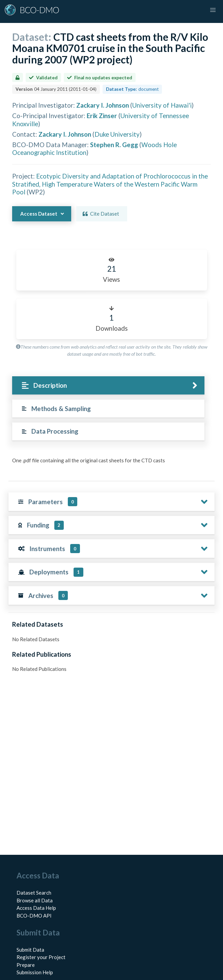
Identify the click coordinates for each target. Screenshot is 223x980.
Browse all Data (35, 900)
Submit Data (30, 950)
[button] (213, 10)
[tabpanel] (111, 463)
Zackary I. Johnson (103, 105)
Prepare (26, 965)
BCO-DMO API (34, 916)
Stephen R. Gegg (114, 145)
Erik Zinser (102, 116)
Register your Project (41, 957)
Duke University (117, 134)
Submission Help (35, 972)
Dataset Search (34, 893)
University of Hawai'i (162, 105)
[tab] (108, 386)
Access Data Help (36, 908)
